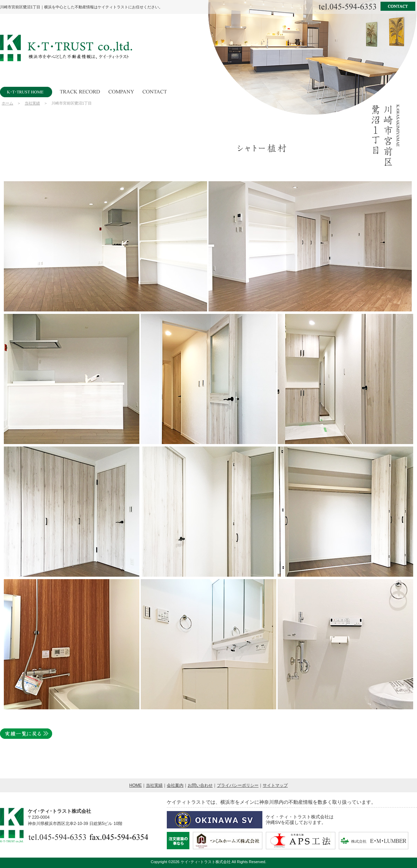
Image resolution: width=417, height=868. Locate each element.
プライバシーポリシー (238, 785)
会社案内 (175, 785)
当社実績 (32, 103)
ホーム (7, 103)
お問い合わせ (200, 785)
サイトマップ (275, 785)
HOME (136, 785)
